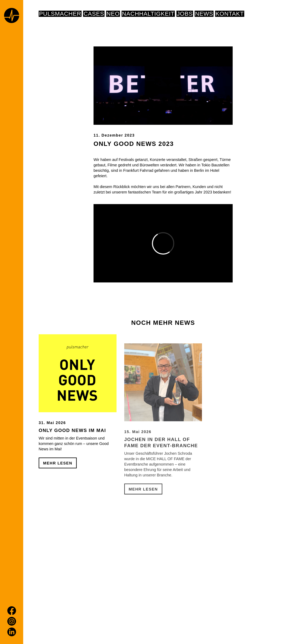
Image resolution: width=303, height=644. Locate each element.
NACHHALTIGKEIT (148, 14)
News (204, 14)
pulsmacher (60, 14)
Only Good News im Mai (72, 465)
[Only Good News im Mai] (78, 408)
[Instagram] (12, 621)
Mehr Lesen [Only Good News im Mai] (58, 498)
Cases (94, 14)
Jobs (185, 14)
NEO (113, 14)
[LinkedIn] (12, 632)
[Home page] (12, 16)
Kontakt (230, 14)
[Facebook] (12, 611)
